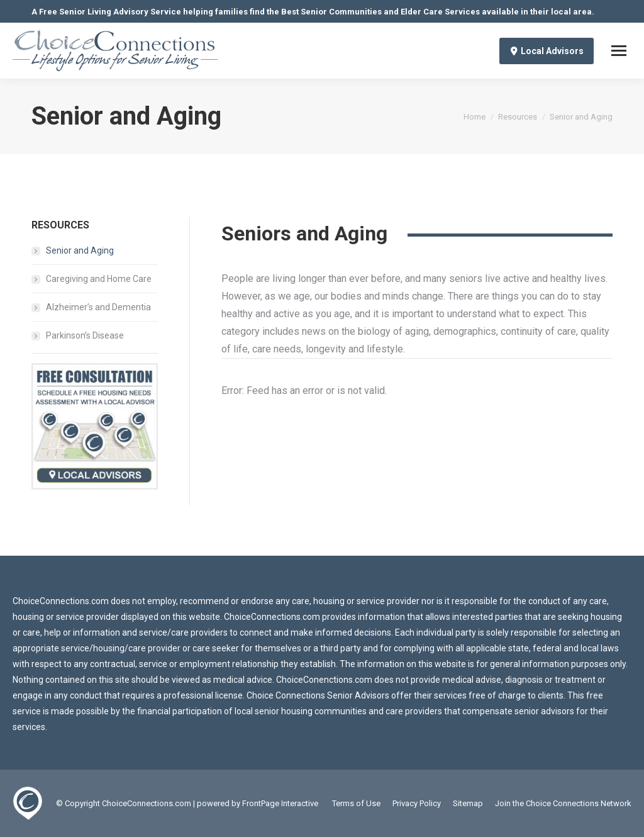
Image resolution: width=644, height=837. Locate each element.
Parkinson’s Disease (85, 335)
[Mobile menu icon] (619, 51)
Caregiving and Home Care (99, 279)
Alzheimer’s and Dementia (98, 307)
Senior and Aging (80, 250)
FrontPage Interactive (280, 803)
